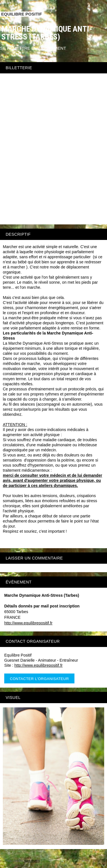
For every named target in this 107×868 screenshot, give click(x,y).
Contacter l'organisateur (39, 679)
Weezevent (32, 861)
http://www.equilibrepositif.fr (28, 623)
